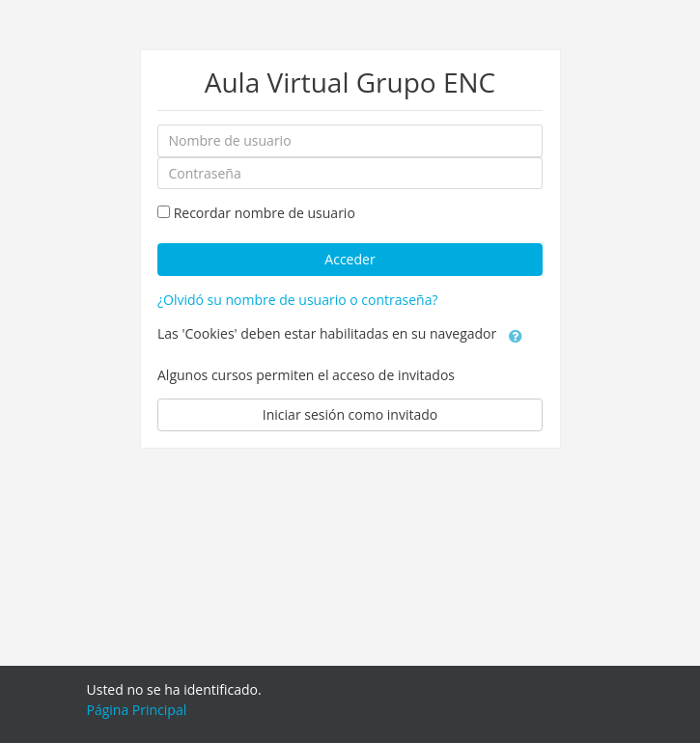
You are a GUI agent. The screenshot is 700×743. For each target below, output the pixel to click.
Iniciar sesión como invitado (350, 414)
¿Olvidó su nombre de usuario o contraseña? (297, 300)
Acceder (350, 259)
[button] (516, 335)
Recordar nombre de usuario (265, 213)
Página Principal (137, 710)
